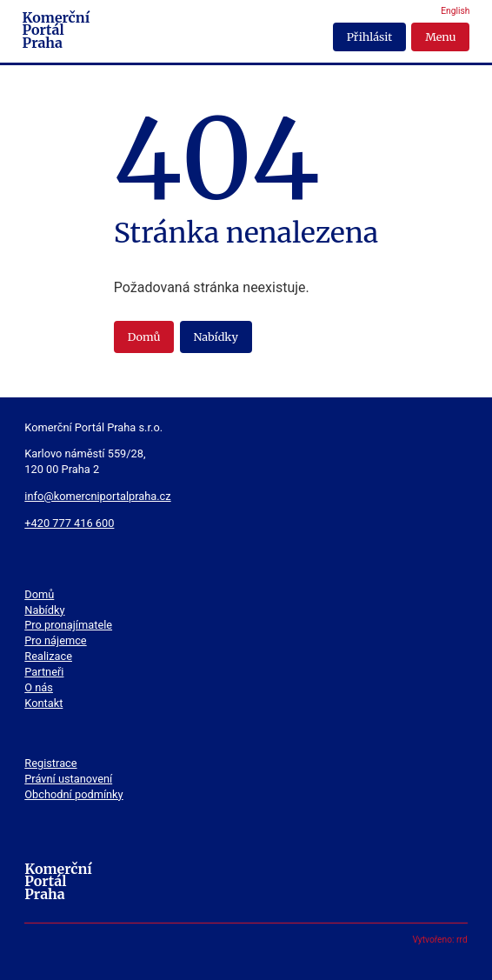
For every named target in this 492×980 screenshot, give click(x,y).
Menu (440, 37)
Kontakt (43, 703)
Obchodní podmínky (73, 794)
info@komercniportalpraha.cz (97, 496)
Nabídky (215, 337)
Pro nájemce (55, 640)
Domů (144, 337)
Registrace (50, 763)
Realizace (48, 656)
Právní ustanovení (68, 779)
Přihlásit (369, 37)
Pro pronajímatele (68, 625)
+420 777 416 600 (69, 523)
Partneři (44, 672)
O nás (39, 687)
